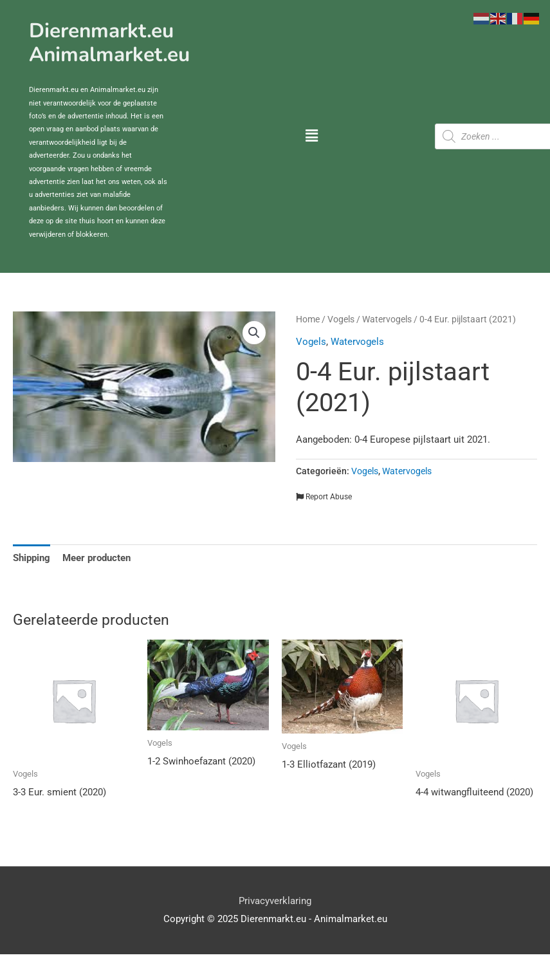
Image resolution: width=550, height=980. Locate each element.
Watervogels (387, 319)
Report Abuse (324, 497)
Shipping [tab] (32, 558)
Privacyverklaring (275, 901)
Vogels (341, 319)
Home (308, 319)
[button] (312, 137)
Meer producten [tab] (96, 558)
